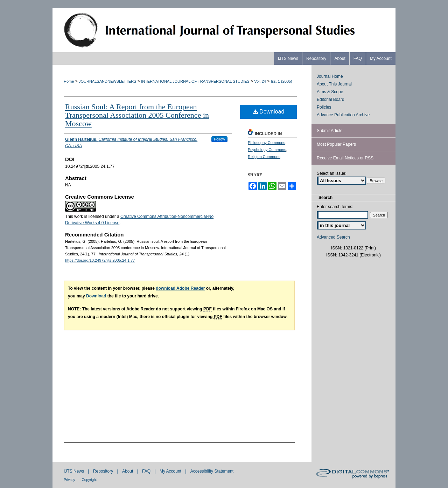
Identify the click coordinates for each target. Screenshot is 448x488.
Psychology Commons (267, 150)
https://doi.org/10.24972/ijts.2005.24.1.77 (100, 260)
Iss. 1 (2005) (282, 81)
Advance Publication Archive (343, 115)
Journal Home (330, 76)
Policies (324, 107)
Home (69, 81)
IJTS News (74, 471)
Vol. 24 (260, 81)
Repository (104, 471)
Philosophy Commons (267, 143)
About (128, 471)
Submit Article (330, 131)
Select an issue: (332, 173)
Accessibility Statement (212, 471)
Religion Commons (264, 157)
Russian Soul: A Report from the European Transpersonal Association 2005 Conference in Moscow (137, 115)
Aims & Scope (330, 92)
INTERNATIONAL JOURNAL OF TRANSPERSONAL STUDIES (195, 81)
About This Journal (334, 84)
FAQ (147, 471)
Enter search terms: (335, 207)
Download (269, 112)
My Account (171, 471)
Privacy (70, 480)
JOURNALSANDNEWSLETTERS (107, 81)
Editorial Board (331, 99)
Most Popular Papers (336, 144)
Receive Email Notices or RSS (345, 158)
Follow (219, 139)
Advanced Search (333, 237)
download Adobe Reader (180, 288)
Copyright (89, 480)
